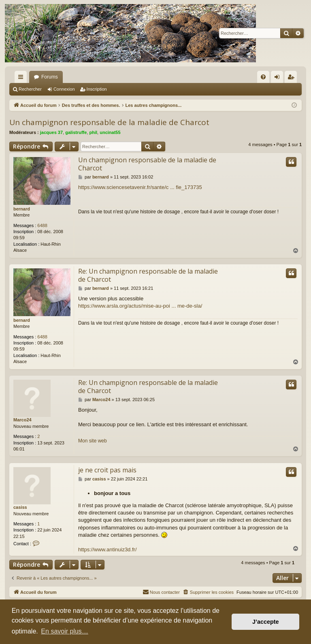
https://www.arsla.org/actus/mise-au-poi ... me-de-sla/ (140, 306)
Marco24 (22, 420)
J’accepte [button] (266, 622)
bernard (22, 209)
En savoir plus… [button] (65, 631)
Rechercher (30, 89)
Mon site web (93, 441)
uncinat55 (110, 132)
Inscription (97, 89)
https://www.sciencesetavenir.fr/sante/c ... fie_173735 (140, 187)
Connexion (64, 89)
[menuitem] (263, 77)
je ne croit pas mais (107, 470)
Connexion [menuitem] (279, 79)
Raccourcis (22, 79)
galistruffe (76, 132)
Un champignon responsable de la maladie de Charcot (109, 122)
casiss (20, 507)
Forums (50, 77)
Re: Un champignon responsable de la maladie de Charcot (148, 275)
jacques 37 (51, 132)
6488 (42, 225)
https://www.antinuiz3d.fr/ (108, 549)
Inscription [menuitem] (293, 79)
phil (94, 132)
